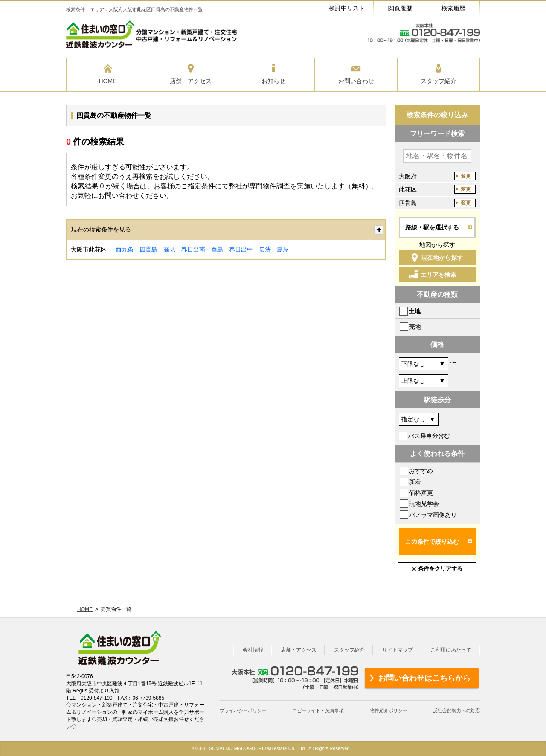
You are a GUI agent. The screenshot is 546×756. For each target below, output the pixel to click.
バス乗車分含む (429, 436)
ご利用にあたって (451, 650)
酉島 (217, 249)
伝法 (265, 249)
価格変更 (421, 493)
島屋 (283, 249)
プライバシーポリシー (243, 710)
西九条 (125, 249)
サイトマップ (398, 650)
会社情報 (253, 650)
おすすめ (421, 471)
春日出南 (193, 249)
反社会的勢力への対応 (456, 710)
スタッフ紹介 (349, 650)
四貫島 (148, 249)
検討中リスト (347, 8)
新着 (415, 482)
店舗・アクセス (299, 650)
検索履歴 (453, 8)
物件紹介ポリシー (389, 710)
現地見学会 (424, 504)
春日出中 (241, 249)
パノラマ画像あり (433, 515)
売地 (415, 327)
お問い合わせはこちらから (424, 678)
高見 (169, 249)
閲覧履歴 (400, 8)
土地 (415, 311)
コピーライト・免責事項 (318, 710)
